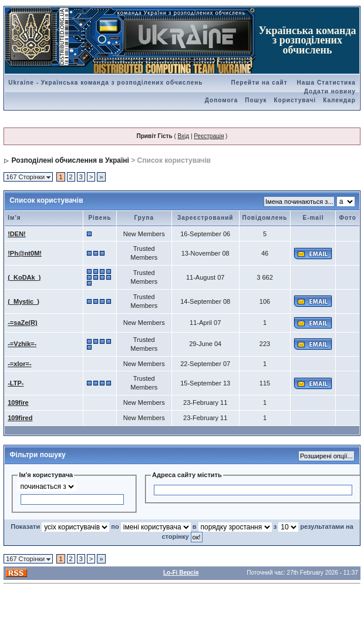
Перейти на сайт (259, 83)
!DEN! (17, 234)
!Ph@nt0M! (25, 253)
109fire (18, 402)
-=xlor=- (19, 364)
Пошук (256, 100)
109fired (20, 418)
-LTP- (16, 383)
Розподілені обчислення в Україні (70, 160)
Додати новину (330, 91)
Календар (339, 100)
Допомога (221, 100)
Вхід (184, 136)
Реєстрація (209, 136)
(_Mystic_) (23, 301)
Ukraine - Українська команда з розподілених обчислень (105, 83)
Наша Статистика (326, 83)
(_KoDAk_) (24, 277)
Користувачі (295, 100)
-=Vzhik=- (22, 344)
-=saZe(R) (22, 323)
